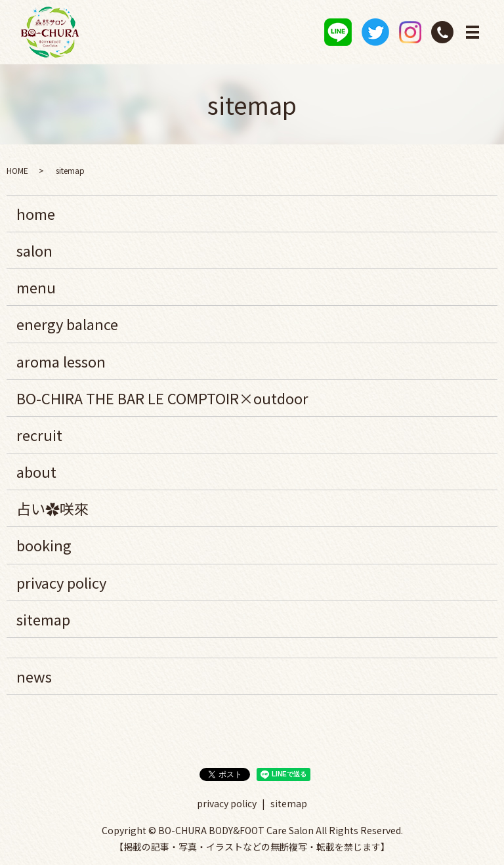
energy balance (67, 324)
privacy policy (61, 582)
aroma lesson (61, 361)
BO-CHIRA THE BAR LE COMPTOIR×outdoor (162, 398)
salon (34, 250)
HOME (17, 170)
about (36, 471)
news (34, 676)
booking (44, 545)
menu (36, 287)
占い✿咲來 (52, 508)
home (36, 213)
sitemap (43, 619)
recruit (39, 434)
